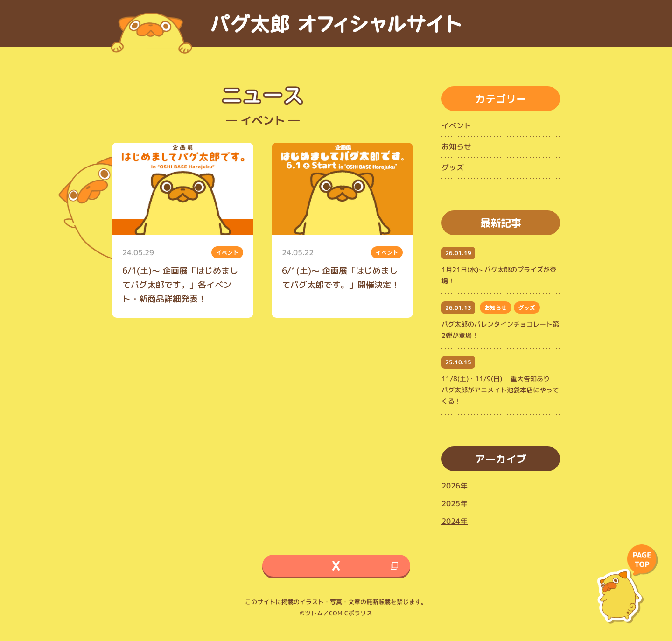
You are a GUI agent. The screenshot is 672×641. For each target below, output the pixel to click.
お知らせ (456, 146)
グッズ (453, 167)
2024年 (455, 521)
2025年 (455, 503)
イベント (456, 125)
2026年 (455, 486)
